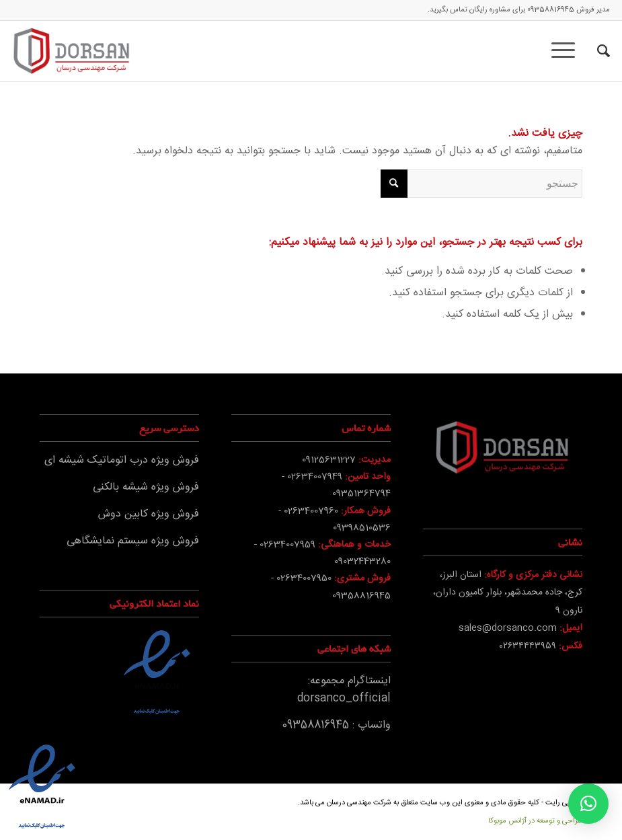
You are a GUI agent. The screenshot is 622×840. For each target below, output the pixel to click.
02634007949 (315, 477)
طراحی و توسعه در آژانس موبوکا (535, 821)
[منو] (568, 51)
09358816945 (551, 10)
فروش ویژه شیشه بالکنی (146, 487)
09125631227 (329, 460)
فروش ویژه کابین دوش (149, 514)
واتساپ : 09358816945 (336, 725)
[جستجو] (597, 51)
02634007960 (311, 511)
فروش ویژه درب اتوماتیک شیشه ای (122, 460)
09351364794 (361, 494)
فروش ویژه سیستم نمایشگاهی (133, 541)
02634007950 (304, 578)
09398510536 (362, 528)
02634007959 (287, 545)
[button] (588, 804)
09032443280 (362, 562)
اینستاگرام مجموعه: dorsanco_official (344, 690)
